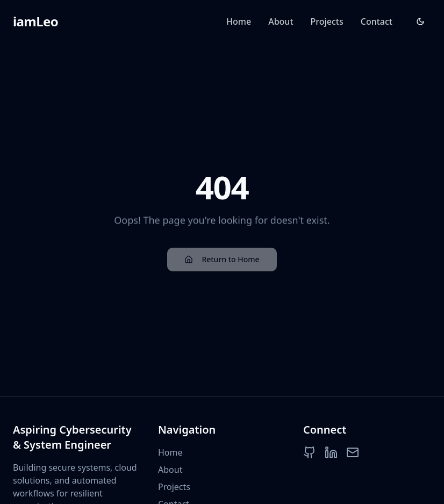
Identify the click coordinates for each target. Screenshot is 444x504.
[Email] (353, 452)
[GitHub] (310, 452)
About (281, 21)
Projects (327, 21)
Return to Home (222, 261)
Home (239, 21)
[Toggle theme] (420, 21)
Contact (377, 21)
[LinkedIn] (331, 452)
